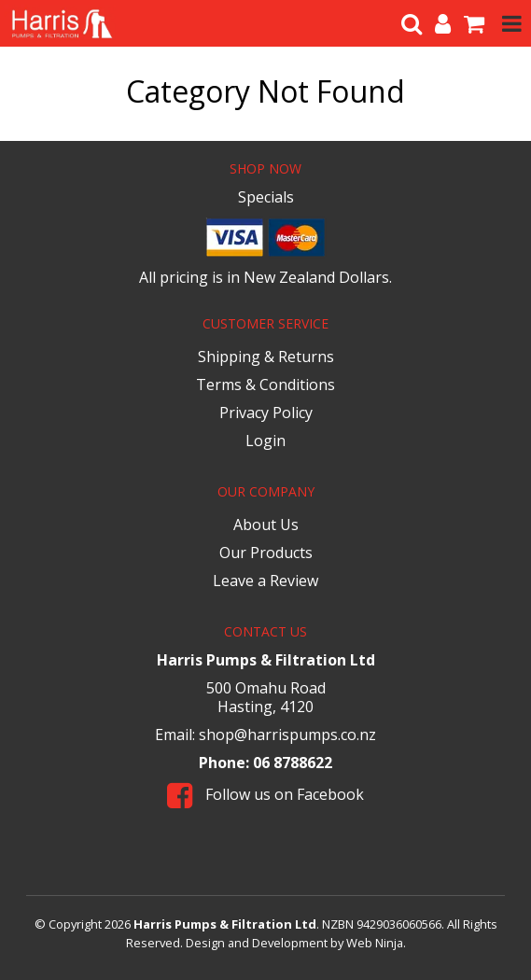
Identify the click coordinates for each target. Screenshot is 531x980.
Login (265, 441)
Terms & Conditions (265, 385)
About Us (266, 525)
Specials (266, 197)
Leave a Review (265, 581)
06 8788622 (293, 763)
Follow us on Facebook (265, 794)
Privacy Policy (266, 413)
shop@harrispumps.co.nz (287, 735)
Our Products (266, 553)
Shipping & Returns (266, 357)
